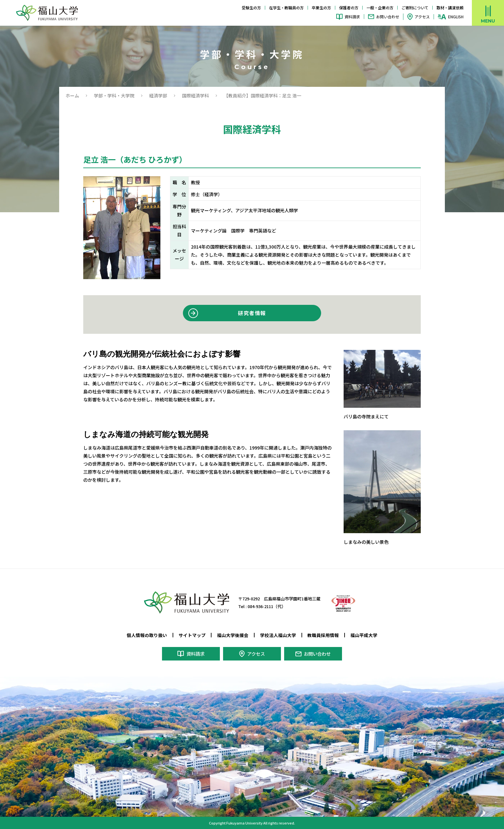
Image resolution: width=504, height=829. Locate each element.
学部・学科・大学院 (114, 96)
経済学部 (158, 96)
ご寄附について (415, 8)
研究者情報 (252, 313)
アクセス (422, 17)
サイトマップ (192, 635)
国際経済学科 (195, 96)
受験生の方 (251, 8)
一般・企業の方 (380, 8)
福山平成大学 (364, 635)
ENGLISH (456, 17)
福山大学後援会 (233, 635)
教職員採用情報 (323, 635)
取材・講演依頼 (450, 8)
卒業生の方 (321, 8)
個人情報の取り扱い (147, 635)
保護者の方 (349, 8)
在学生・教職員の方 (286, 8)
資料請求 (352, 17)
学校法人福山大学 (278, 635)
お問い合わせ (388, 17)
